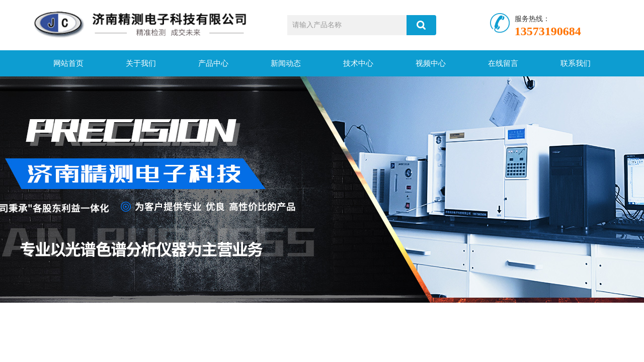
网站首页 (68, 63)
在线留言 (503, 63)
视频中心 (431, 63)
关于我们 (141, 63)
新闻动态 (286, 63)
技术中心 (358, 63)
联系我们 (576, 63)
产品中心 (213, 63)
